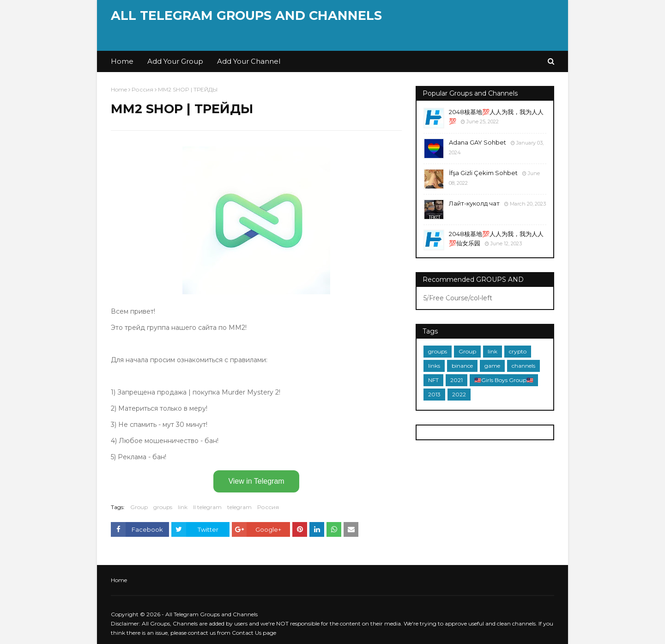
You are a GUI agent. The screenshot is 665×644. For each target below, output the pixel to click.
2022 (459, 394)
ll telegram (207, 507)
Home (119, 89)
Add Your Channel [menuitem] (249, 61)
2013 (434, 394)
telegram (239, 507)
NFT (433, 380)
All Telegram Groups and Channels (246, 15)
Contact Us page (254, 633)
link (183, 507)
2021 (456, 380)
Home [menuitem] (122, 61)
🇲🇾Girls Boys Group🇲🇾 (504, 380)
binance (462, 366)
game (492, 366)
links (434, 366)
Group (139, 507)
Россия (142, 89)
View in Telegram (256, 481)
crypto (518, 351)
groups (163, 507)
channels (523, 366)
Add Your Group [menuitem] (175, 61)
